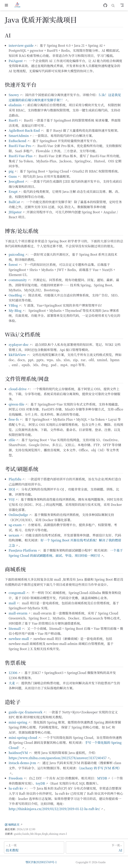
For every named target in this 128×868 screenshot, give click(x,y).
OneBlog (15, 295)
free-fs (14, 419)
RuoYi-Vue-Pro (20, 146)
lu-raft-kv (16, 788)
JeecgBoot (16, 181)
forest (13, 265)
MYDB (102, 778)
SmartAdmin (19, 136)
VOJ (12, 499)
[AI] (95, 847)
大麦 (12, 683)
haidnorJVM (18, 753)
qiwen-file (16, 404)
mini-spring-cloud (23, 738)
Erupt (13, 192)
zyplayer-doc (19, 345)
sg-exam (15, 525)
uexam (14, 535)
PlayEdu (15, 479)
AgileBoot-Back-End (24, 130)
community (18, 280)
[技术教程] (34, 847)
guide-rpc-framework (26, 712)
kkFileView (17, 355)
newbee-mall (19, 639)
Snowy (14, 95)
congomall (17, 593)
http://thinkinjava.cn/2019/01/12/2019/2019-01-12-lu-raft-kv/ (54, 809)
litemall (15, 629)
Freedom (16, 778)
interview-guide (21, 45)
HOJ (12, 489)
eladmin (15, 105)
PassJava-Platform (23, 550)
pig (11, 171)
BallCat (14, 202)
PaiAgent (16, 61)
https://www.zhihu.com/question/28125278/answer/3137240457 (58, 758)
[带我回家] (19, 5)
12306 (13, 673)
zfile (12, 440)
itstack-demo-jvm (22, 763)
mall (12, 603)
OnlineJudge (18, 515)
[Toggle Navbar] (122, 5)
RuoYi (13, 120)
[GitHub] (105, 5)
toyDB (40, 783)
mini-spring (18, 722)
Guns (13, 176)
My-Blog (15, 311)
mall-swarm (18, 613)
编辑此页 (12, 824)
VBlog (13, 305)
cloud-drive (18, 389)
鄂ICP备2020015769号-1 (41, 862)
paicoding (16, 254)
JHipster (15, 212)
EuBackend (17, 141)
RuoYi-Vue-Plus (21, 156)
